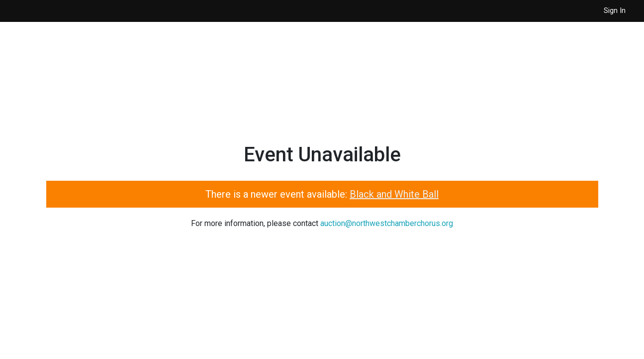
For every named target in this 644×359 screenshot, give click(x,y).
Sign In (615, 11)
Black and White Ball (394, 194)
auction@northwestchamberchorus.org (387, 223)
